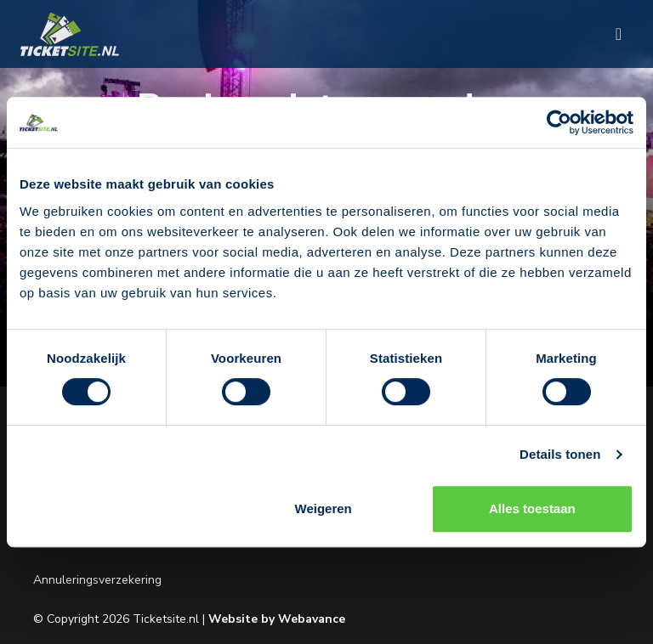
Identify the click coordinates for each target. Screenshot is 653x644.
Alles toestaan (532, 508)
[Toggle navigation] (619, 34)
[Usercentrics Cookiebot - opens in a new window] (559, 122)
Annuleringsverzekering (121, 578)
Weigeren (324, 508)
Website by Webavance (277, 619)
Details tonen (560, 454)
